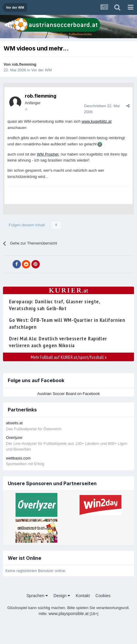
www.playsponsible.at (68, 614)
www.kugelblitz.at (97, 121)
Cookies (103, 596)
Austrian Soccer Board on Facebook (69, 394)
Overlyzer (14, 438)
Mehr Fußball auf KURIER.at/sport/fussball (69, 357)
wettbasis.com (18, 458)
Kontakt (83, 596)
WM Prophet (48, 154)
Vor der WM (42, 70)
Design (62, 596)
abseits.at (14, 423)
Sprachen (37, 596)
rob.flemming (24, 64)
